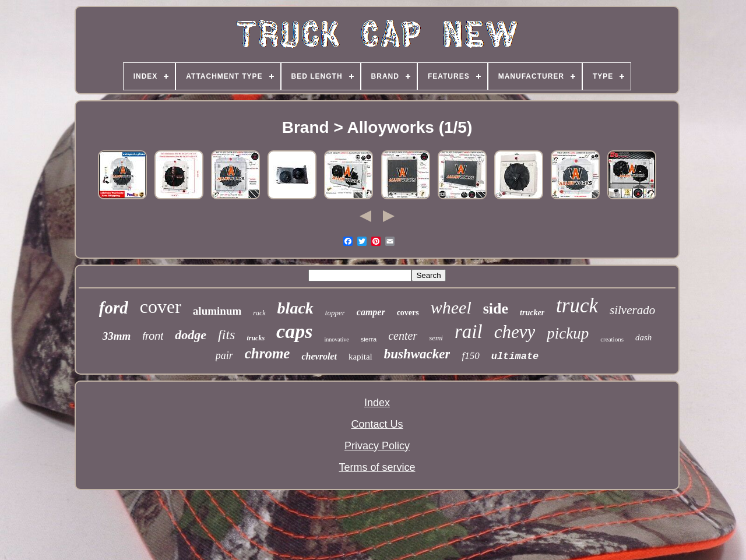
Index (377, 403)
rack (259, 313)
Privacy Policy (377, 446)
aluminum (217, 311)
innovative (336, 339)
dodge (191, 335)
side (496, 309)
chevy (515, 332)
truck (577, 306)
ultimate (515, 356)
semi (436, 338)
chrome (268, 353)
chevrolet (319, 356)
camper (371, 312)
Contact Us (377, 424)
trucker (532, 313)
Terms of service (377, 467)
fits (226, 334)
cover (161, 307)
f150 (470, 356)
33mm (117, 336)
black (295, 308)
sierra (369, 339)
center (403, 336)
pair (224, 355)
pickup (568, 333)
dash (643, 337)
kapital (360, 357)
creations (612, 339)
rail (469, 332)
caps (294, 331)
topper (335, 313)
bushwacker (417, 354)
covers (408, 313)
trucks (256, 338)
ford (114, 308)
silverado (632, 310)
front (153, 336)
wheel (451, 307)
